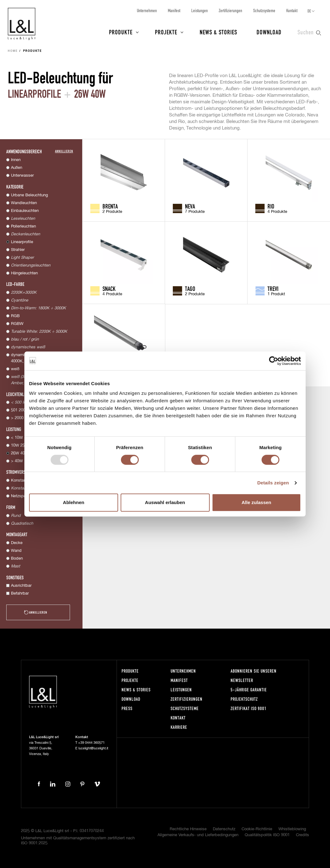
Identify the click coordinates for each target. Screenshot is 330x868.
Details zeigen (273, 483)
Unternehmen (147, 10)
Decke (17, 543)
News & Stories (218, 32)
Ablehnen (73, 502)
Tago (190, 288)
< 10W (17, 438)
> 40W (17, 461)
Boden (17, 559)
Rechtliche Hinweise (188, 829)
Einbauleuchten (25, 211)
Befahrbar (20, 593)
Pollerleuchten (23, 226)
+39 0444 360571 (91, 743)
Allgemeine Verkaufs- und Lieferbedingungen (198, 835)
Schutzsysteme (264, 10)
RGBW (17, 324)
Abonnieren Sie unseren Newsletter (254, 676)
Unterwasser (22, 176)
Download (269, 32)
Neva (190, 206)
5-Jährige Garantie (249, 690)
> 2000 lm (20, 418)
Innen (16, 160)
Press (127, 708)
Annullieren (64, 151)
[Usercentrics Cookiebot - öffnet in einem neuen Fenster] (274, 361)
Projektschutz (244, 699)
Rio (271, 206)
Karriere (179, 727)
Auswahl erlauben (165, 502)
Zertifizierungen (230, 10)
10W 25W (20, 446)
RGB (15, 316)
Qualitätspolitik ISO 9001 (267, 835)
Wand (16, 551)
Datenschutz (224, 829)
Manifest (174, 10)
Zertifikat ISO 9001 (249, 708)
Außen (17, 168)
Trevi (273, 288)
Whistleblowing (292, 829)
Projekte (166, 32)
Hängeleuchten (24, 273)
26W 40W (20, 453)
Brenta (110, 206)
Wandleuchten (24, 203)
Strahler (18, 250)
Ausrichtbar (21, 586)
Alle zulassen (256, 502)
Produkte (121, 32)
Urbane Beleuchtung (29, 195)
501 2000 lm (22, 410)
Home (13, 51)
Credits (302, 835)
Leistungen (200, 10)
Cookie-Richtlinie (257, 829)
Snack (109, 288)
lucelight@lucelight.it (93, 748)
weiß (15, 369)
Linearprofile (22, 242)
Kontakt (292, 10)
